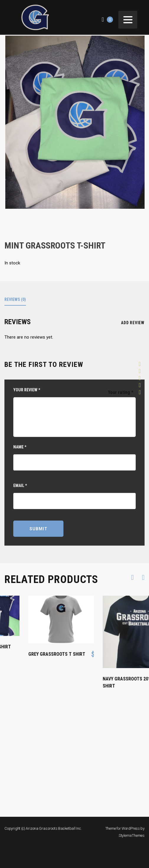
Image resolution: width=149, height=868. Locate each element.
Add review (132, 323)
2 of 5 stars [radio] (142, 371)
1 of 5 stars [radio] (142, 364)
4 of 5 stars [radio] (142, 385)
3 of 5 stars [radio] (142, 378)
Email (20, 486)
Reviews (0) (15, 299)
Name (20, 447)
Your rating (121, 392)
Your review (27, 390)
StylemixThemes (132, 835)
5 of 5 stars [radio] (142, 392)
